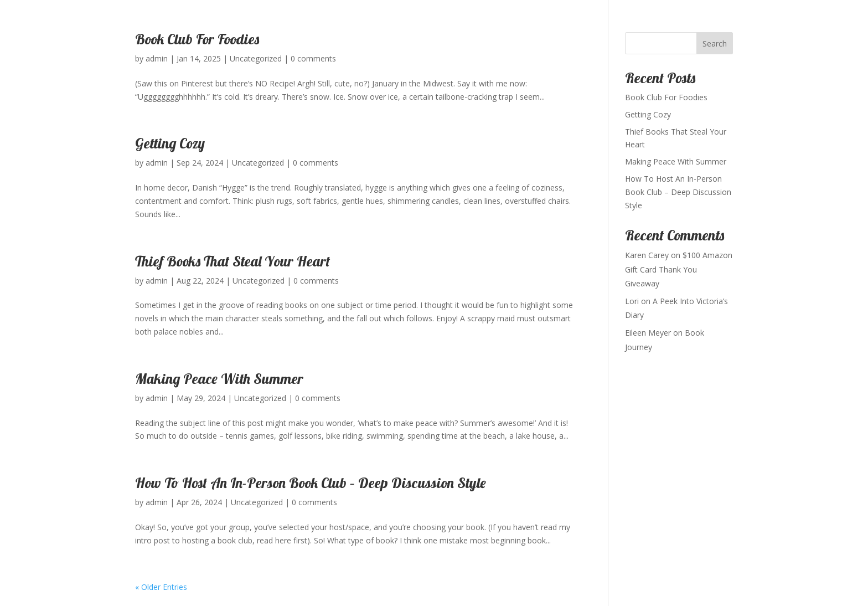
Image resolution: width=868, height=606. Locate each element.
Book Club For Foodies (197, 39)
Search (715, 43)
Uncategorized (256, 58)
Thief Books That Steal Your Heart (232, 261)
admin (157, 58)
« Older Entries (161, 587)
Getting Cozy (170, 143)
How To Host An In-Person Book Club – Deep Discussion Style (311, 483)
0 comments (313, 58)
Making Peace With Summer (219, 379)
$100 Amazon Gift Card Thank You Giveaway (679, 269)
